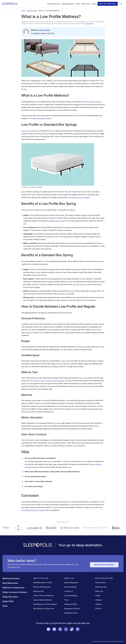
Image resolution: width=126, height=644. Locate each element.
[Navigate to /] (38, 545)
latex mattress (59, 381)
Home (23, 11)
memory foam (40, 381)
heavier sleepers (80, 284)
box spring (27, 131)
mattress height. (94, 102)
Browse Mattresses (104, 565)
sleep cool (64, 294)
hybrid (48, 381)
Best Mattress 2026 (108, 4)
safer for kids (60, 221)
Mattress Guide (32, 11)
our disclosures (89, 24)
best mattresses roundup (42, 118)
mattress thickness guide (34, 510)
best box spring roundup (80, 197)
